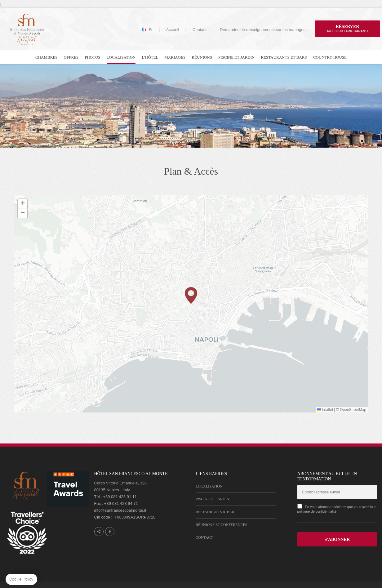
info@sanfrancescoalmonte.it (120, 510)
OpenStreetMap (353, 410)
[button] (191, 295)
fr (151, 30)
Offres (71, 57)
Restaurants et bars (284, 57)
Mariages (175, 57)
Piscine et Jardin (237, 57)
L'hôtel (150, 57)
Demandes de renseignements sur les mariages (263, 30)
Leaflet (325, 410)
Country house (330, 57)
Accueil (173, 30)
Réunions (202, 57)
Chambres (47, 57)
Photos (92, 57)
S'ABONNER (337, 539)
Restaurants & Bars (216, 512)
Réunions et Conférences (221, 525)
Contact (200, 30)
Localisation (121, 57)
